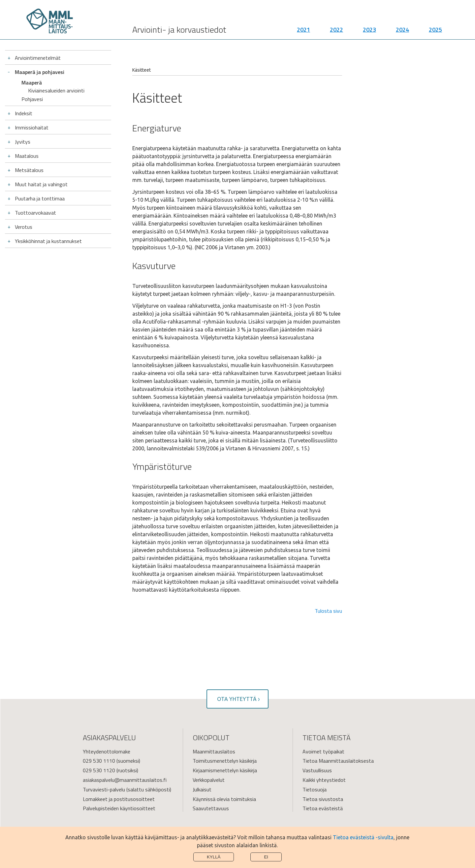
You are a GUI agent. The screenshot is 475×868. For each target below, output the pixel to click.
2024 (402, 30)
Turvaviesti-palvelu (104, 789)
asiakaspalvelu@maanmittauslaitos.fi (125, 780)
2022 (336, 30)
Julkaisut (202, 789)
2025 (435, 30)
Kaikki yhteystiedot (324, 780)
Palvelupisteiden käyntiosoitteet (119, 808)
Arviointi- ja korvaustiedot (179, 30)
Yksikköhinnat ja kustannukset (48, 235)
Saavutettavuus (211, 808)
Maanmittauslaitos (214, 751)
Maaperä (32, 83)
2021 (303, 30)
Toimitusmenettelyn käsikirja (225, 761)
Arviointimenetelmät (38, 58)
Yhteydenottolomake (107, 751)
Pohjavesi (32, 93)
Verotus (24, 221)
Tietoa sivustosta (323, 799)
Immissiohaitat (32, 122)
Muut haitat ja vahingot (41, 178)
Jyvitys (23, 136)
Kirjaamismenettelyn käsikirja (225, 770)
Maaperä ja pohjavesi (40, 72)
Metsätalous (29, 164)
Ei (266, 857)
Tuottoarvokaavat (35, 207)
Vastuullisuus (317, 770)
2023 (369, 30)
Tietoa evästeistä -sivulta (363, 837)
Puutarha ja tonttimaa (40, 192)
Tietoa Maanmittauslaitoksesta (338, 761)
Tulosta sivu (328, 611)
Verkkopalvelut (209, 780)
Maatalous (27, 150)
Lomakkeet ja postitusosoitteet (119, 799)
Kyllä (214, 857)
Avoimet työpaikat (323, 751)
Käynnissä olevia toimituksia (224, 799)
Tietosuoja (315, 789)
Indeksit (24, 107)
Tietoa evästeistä (323, 808)
